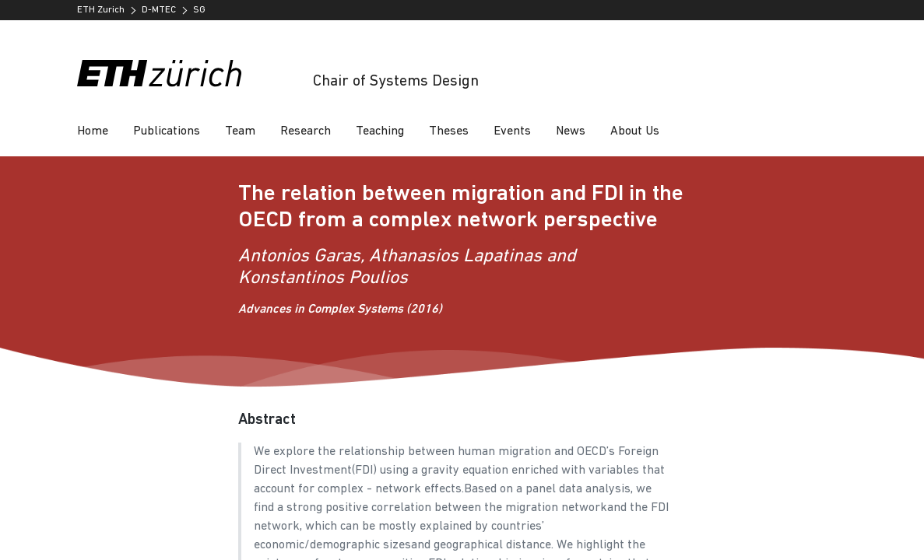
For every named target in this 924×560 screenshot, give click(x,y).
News (571, 131)
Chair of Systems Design (396, 82)
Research (306, 131)
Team (240, 131)
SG (199, 10)
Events (512, 131)
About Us (635, 131)
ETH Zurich (101, 10)
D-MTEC (159, 10)
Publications (167, 131)
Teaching (380, 131)
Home (93, 131)
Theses (449, 131)
